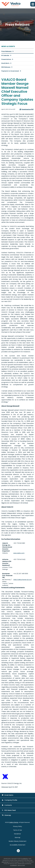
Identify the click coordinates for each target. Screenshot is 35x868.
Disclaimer (17, 834)
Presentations (6, 59)
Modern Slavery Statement (18, 841)
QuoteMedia (24, 859)
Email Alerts (5, 63)
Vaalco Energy (14, 822)
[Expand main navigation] (33, 4)
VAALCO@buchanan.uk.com (23, 580)
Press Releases (6, 51)
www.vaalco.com (19, 553)
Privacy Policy (18, 826)
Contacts (7, 805)
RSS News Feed (9, 810)
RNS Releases (6, 67)
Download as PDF (27, 109)
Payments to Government (10, 71)
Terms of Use (17, 830)
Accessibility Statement (18, 845)
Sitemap (6, 815)
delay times (5, 862)
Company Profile (9, 800)
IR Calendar (5, 55)
